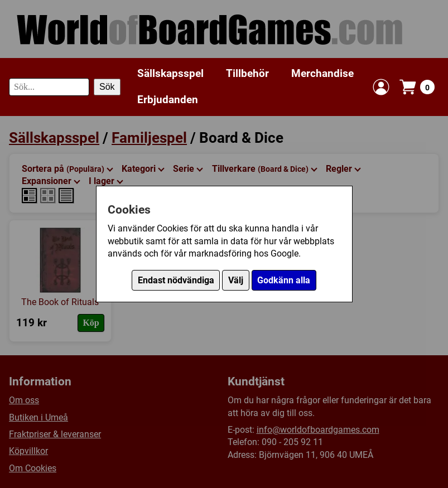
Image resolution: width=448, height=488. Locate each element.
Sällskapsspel (170, 73)
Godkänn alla (284, 280)
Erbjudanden (168, 100)
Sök (107, 87)
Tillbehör (247, 73)
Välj (236, 280)
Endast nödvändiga (176, 280)
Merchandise (322, 73)
